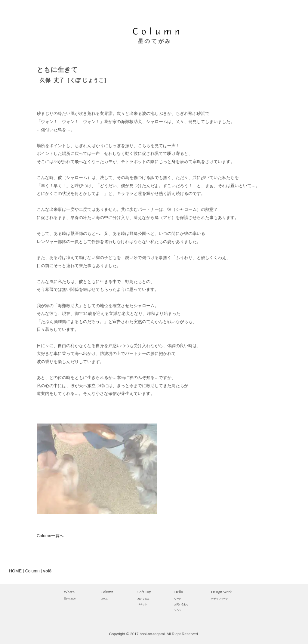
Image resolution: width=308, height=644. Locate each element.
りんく (178, 610)
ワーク (178, 599)
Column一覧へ (50, 536)
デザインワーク (220, 599)
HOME (15, 571)
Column (32, 571)
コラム (104, 599)
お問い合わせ (181, 604)
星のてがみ (70, 599)
